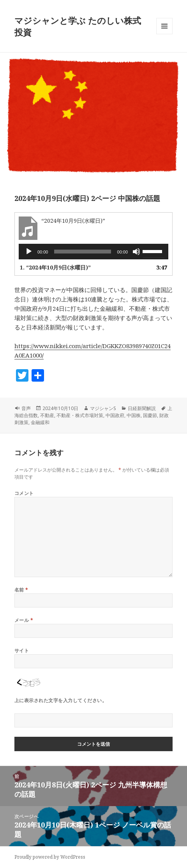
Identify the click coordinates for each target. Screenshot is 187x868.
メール (24, 620)
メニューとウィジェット (164, 34)
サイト (22, 651)
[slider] (82, 252)
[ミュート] (136, 252)
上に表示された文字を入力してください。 (61, 700)
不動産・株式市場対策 (80, 415)
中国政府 (115, 415)
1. (55, 267)
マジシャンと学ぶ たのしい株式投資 (78, 26)
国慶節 (150, 415)
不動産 (47, 415)
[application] (93, 252)
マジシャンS (103, 408)
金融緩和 (40, 422)
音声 (26, 408)
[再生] (29, 252)
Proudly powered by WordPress (50, 857)
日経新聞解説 (142, 408)
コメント (24, 493)
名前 (21, 590)
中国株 (134, 415)
